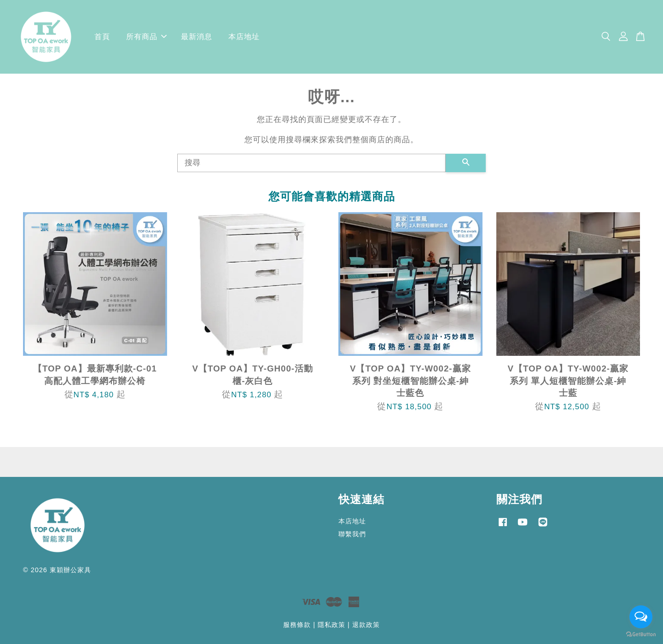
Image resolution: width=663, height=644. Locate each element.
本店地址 (244, 37)
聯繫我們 (352, 534)
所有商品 (146, 37)
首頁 (102, 37)
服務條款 (297, 625)
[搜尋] (311, 163)
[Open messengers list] (641, 617)
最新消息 (197, 37)
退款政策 (366, 625)
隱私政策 (331, 625)
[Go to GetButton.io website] (641, 635)
